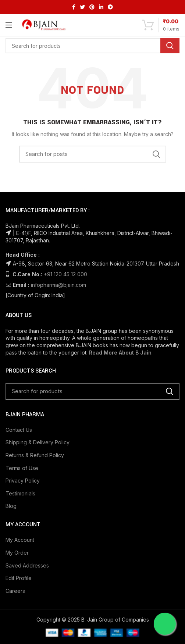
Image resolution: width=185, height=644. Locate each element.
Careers (15, 591)
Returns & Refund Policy (35, 455)
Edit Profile (19, 578)
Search (170, 46)
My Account (20, 540)
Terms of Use (22, 468)
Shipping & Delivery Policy (38, 442)
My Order (17, 553)
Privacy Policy (23, 481)
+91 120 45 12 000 (65, 274)
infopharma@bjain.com (58, 285)
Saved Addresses (27, 565)
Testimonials (20, 493)
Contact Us (19, 430)
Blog (11, 506)
